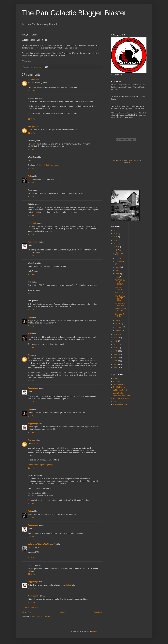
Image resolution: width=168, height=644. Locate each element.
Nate (30, 176)
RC (29, 355)
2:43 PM (31, 293)
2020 (116, 234)
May (117, 277)
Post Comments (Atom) (41, 616)
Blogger (94, 631)
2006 (116, 361)
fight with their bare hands (48, 165)
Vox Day (116, 379)
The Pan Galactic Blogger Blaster (74, 13)
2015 (116, 250)
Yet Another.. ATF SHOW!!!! (120, 282)
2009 (116, 351)
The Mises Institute (120, 404)
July (117, 270)
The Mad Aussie (119, 387)
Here (30, 427)
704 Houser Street (120, 390)
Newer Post (27, 612)
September (120, 262)
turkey (69, 585)
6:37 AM (31, 416)
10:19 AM (32, 558)
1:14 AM (31, 215)
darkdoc (31, 79)
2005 (116, 364)
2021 (116, 230)
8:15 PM (31, 183)
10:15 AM (32, 602)
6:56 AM (31, 381)
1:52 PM (31, 503)
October (119, 258)
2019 (116, 237)
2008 (116, 354)
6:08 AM (31, 347)
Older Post (98, 612)
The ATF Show (132, 160)
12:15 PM (32, 588)
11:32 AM (32, 574)
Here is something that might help (41, 465)
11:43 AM (32, 119)
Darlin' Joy (117, 402)
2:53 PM (31, 168)
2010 (116, 348)
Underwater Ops (119, 384)
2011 (116, 344)
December (119, 253)
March (118, 324)
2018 (116, 240)
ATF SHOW (119, 293)
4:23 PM (31, 517)
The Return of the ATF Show (120, 298)
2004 (116, 368)
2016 (116, 247)
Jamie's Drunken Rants (122, 396)
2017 (116, 244)
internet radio (121, 160)
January (119, 330)
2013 (116, 338)
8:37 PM (31, 197)
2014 (116, 334)
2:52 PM (31, 149)
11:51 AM (32, 133)
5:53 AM (31, 256)
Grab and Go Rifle (120, 315)
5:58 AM (31, 326)
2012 (116, 341)
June (118, 274)
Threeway (117, 381)
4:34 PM (31, 310)
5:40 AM (31, 536)
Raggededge (33, 242)
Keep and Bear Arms (121, 399)
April (117, 320)
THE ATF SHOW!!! (119, 288)
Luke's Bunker (118, 393)
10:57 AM (32, 90)
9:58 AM (31, 432)
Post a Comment (32, 607)
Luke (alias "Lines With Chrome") (42, 544)
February (119, 327)
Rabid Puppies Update (121, 310)
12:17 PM (32, 468)
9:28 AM (31, 274)
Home (62, 612)
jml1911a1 (32, 223)
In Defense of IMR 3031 (120, 304)
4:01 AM (31, 234)
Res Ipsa (32, 127)
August (118, 267)
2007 (116, 358)
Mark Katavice (34, 596)
